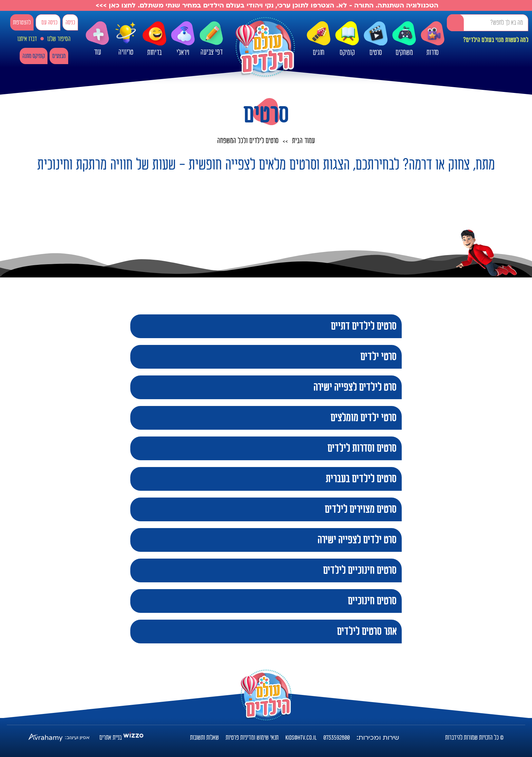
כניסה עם (49, 23)
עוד (97, 39)
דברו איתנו (27, 39)
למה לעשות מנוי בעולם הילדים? (496, 40)
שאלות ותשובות (204, 738)
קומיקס (347, 39)
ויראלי (183, 39)
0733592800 (337, 738)
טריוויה (126, 37)
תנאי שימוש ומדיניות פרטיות (252, 738)
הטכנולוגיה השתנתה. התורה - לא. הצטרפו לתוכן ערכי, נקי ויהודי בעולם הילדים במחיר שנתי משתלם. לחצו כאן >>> (266, 5)
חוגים (319, 39)
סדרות (433, 39)
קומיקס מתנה (34, 56)
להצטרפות (22, 23)
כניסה (70, 23)
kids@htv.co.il (301, 738)
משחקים (404, 39)
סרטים (376, 39)
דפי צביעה (211, 39)
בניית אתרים (111, 738)
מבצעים (59, 56)
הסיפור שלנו (59, 39)
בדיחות (154, 39)
